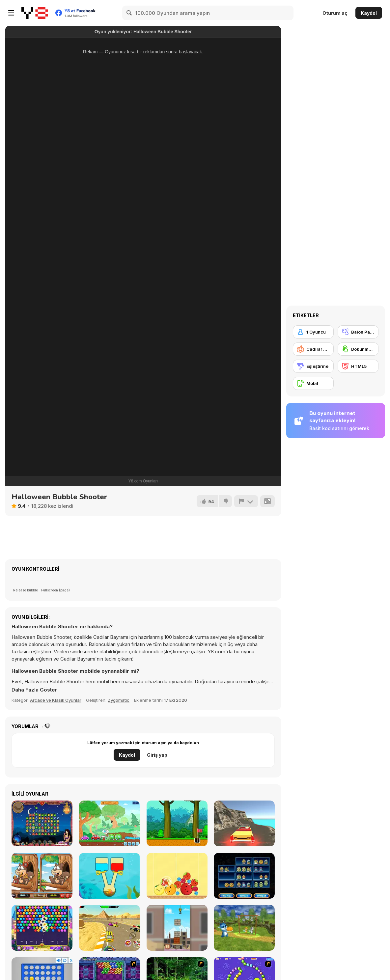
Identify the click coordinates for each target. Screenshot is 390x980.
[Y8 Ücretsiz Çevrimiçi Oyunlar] (35, 13)
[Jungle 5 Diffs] (42, 876)
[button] (34, 690)
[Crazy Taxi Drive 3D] (244, 823)
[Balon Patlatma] (358, 332)
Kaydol (369, 13)
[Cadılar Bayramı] (313, 349)
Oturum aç (335, 13)
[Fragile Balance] (177, 928)
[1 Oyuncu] (313, 332)
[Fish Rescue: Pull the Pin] (110, 876)
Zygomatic (119, 700)
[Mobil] (313, 383)
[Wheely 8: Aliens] (110, 823)
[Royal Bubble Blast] (42, 928)
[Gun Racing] (110, 928)
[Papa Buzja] (244, 928)
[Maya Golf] (177, 823)
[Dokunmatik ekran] (358, 349)
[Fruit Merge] (177, 876)
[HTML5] (358, 366)
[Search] (129, 13)
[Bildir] (246, 501)
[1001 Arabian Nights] (42, 823)
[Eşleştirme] (313, 366)
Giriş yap (157, 755)
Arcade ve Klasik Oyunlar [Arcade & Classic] (56, 700)
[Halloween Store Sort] (244, 876)
